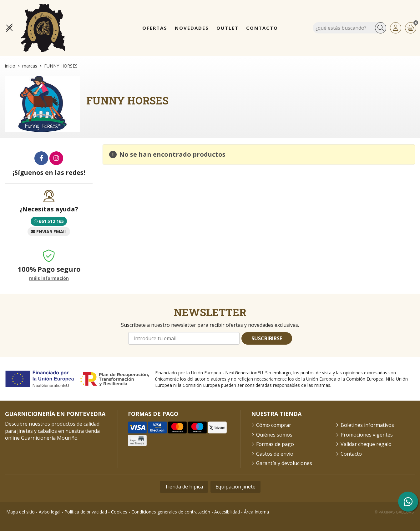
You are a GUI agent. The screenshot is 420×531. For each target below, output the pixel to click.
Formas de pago (275, 444)
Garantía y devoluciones (284, 463)
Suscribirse (267, 338)
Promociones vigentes (367, 435)
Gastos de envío (275, 454)
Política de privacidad (86, 512)
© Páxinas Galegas (394, 512)
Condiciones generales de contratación (171, 512)
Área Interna (256, 512)
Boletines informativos (367, 425)
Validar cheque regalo (366, 444)
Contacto (351, 454)
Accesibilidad (227, 512)
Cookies (119, 512)
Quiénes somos (274, 435)
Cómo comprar (274, 425)
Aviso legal (50, 512)
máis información (49, 278)
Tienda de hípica (184, 487)
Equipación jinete (235, 487)
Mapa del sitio (20, 512)
